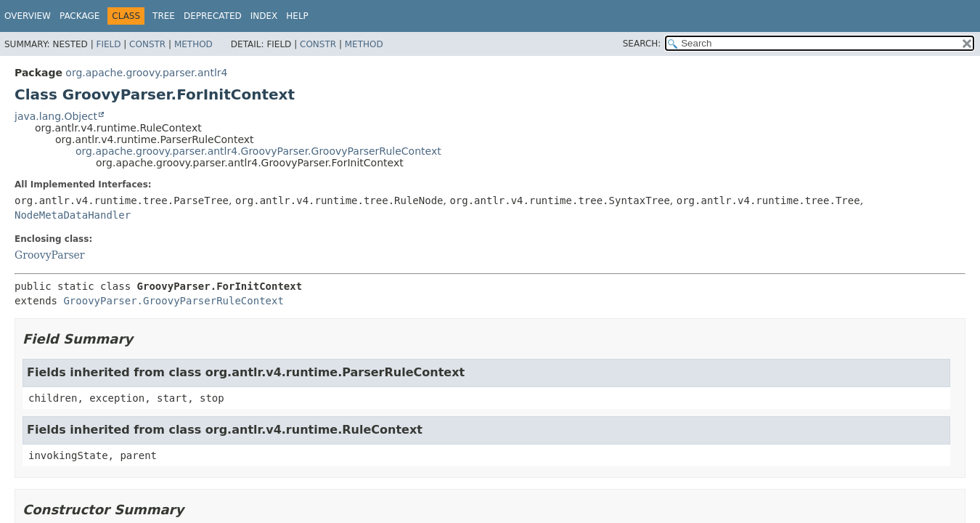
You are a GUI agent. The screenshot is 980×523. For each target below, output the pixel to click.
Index (264, 16)
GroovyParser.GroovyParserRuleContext (173, 301)
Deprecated (213, 16)
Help (297, 16)
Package (79, 16)
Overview (28, 16)
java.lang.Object (56, 116)
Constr (147, 44)
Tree (164, 16)
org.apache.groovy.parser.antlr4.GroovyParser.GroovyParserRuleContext (258, 151)
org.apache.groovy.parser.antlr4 (146, 73)
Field (108, 44)
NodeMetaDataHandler (73, 215)
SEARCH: (642, 44)
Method (193, 44)
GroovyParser (50, 255)
